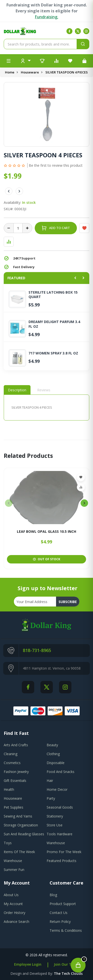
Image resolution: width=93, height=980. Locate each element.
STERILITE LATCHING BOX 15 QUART (53, 295)
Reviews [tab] (44, 390)
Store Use (55, 825)
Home (10, 72)
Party (51, 798)
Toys (8, 843)
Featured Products (62, 861)
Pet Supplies (14, 807)
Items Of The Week (19, 852)
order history (15, 913)
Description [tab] (17, 390)
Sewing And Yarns (18, 816)
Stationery (55, 816)
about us (11, 895)
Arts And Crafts (16, 745)
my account (13, 904)
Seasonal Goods (60, 807)
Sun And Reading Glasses (24, 834)
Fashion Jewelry (16, 772)
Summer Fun (14, 870)
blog (53, 895)
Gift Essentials (15, 781)
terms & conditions (66, 930)
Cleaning (11, 754)
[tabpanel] (46, 408)
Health (9, 789)
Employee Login (28, 964)
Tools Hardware (60, 834)
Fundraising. (47, 17)
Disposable (56, 763)
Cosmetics (12, 763)
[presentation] (9, 503)
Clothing (53, 754)
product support (63, 904)
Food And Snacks (61, 772)
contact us (59, 913)
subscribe (68, 602)
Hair (50, 781)
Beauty (52, 745)
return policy (60, 922)
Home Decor (57, 789)
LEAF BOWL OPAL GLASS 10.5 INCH (46, 532)
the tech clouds (68, 973)
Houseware (30, 72)
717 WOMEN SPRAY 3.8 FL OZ (53, 353)
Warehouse (56, 843)
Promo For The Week (64, 852)
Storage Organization (21, 825)
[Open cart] (78, 965)
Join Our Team (66, 964)
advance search (16, 922)
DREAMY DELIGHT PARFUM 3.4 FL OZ (54, 324)
